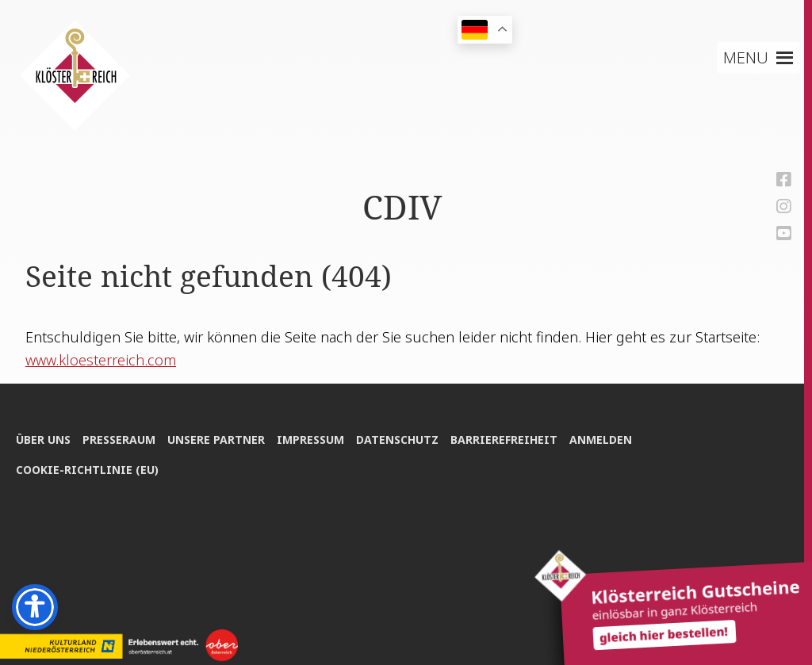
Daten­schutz (397, 440)
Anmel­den (601, 440)
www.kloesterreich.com (101, 360)
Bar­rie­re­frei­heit (504, 440)
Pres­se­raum (119, 440)
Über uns (43, 440)
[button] (746, 58)
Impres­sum (310, 440)
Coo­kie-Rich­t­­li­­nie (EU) (87, 470)
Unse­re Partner (216, 440)
